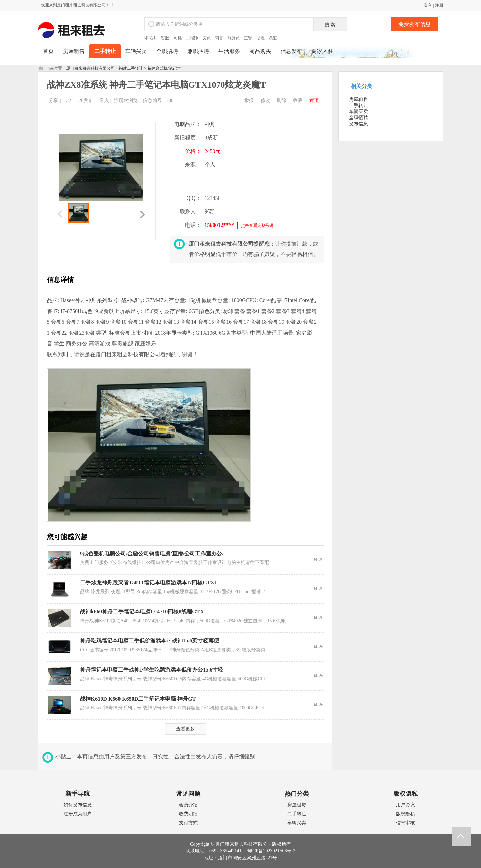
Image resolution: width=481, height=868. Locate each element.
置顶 (314, 100)
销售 (219, 38)
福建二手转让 (131, 68)
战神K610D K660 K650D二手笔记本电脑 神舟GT (138, 699)
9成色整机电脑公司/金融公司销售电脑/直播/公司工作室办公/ (152, 554)
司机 (178, 38)
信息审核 (405, 823)
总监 (273, 38)
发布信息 (358, 124)
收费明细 (188, 814)
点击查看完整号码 (257, 226)
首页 (48, 51)
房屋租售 (358, 99)
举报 (249, 100)
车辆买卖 (358, 112)
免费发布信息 (415, 24)
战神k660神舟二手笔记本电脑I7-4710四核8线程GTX (142, 612)
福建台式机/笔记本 (164, 68)
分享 (53, 100)
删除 (282, 100)
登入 (428, 5)
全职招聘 (358, 118)
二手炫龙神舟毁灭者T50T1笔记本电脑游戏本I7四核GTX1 (149, 583)
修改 (265, 100)
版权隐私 (405, 814)
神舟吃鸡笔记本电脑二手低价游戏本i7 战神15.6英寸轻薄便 (150, 641)
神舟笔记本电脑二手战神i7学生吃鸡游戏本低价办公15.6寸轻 (152, 670)
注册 (439, 5)
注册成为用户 (78, 814)
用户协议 (405, 805)
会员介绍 (188, 805)
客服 (165, 38)
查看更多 (185, 729)
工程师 (192, 38)
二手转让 (358, 106)
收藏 (298, 100)
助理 (261, 38)
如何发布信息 (78, 805)
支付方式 (188, 823)
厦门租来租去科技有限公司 (90, 68)
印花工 (151, 38)
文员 (207, 38)
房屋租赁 (297, 805)
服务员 (234, 38)
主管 (248, 38)
